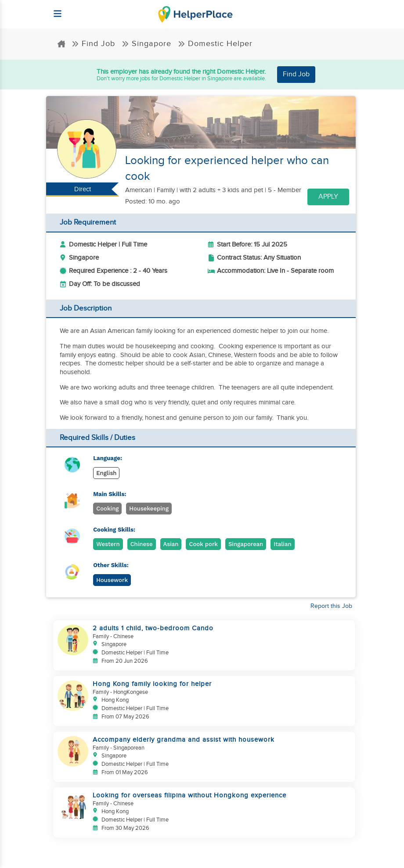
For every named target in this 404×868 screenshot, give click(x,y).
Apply (328, 197)
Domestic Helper (215, 44)
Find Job (93, 44)
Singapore (146, 44)
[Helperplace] (53, 9)
